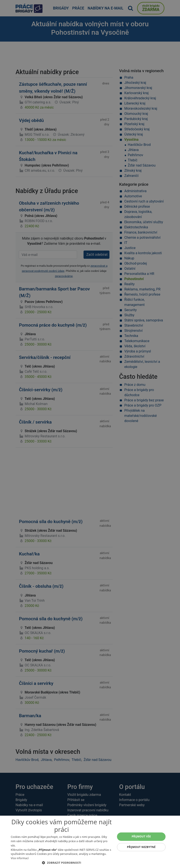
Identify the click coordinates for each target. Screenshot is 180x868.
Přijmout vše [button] (141, 836)
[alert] (90, 434)
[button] (62, 863)
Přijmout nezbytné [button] (141, 847)
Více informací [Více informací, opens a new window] (20, 858)
